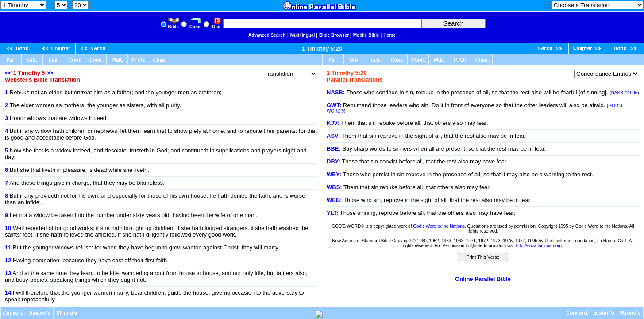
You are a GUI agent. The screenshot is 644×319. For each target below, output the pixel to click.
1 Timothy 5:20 (322, 49)
